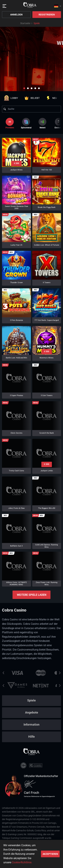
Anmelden (16, 15)
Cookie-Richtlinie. (22, 862)
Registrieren (47, 15)
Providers (10, 123)
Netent (42, 123)
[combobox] (58, 5)
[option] (26, 123)
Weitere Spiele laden (32, 595)
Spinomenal (26, 123)
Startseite (25, 23)
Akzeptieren (50, 854)
